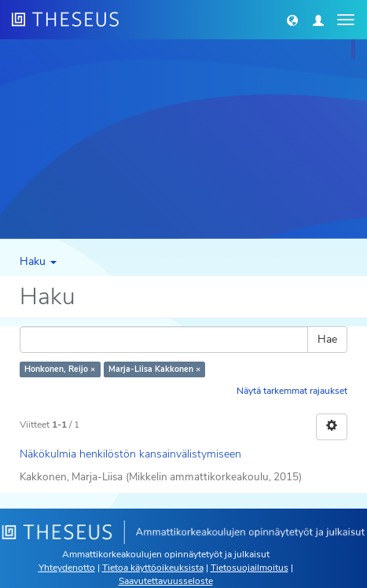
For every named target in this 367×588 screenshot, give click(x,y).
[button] (292, 20)
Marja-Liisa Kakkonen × (154, 369)
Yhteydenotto (67, 568)
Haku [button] (38, 261)
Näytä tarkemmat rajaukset (292, 391)
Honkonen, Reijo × (60, 369)
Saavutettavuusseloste (166, 581)
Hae (327, 339)
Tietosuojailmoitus (250, 568)
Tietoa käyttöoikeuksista (153, 568)
